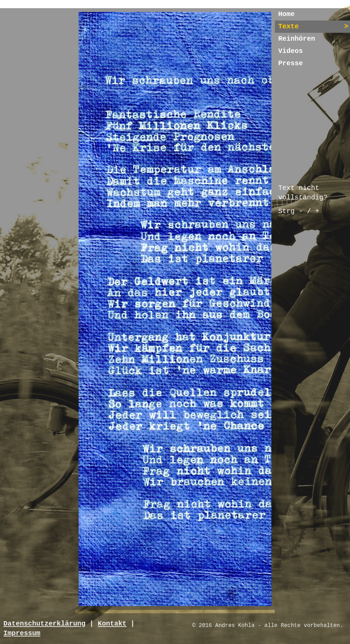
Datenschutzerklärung (44, 624)
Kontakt (112, 624)
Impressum (22, 633)
